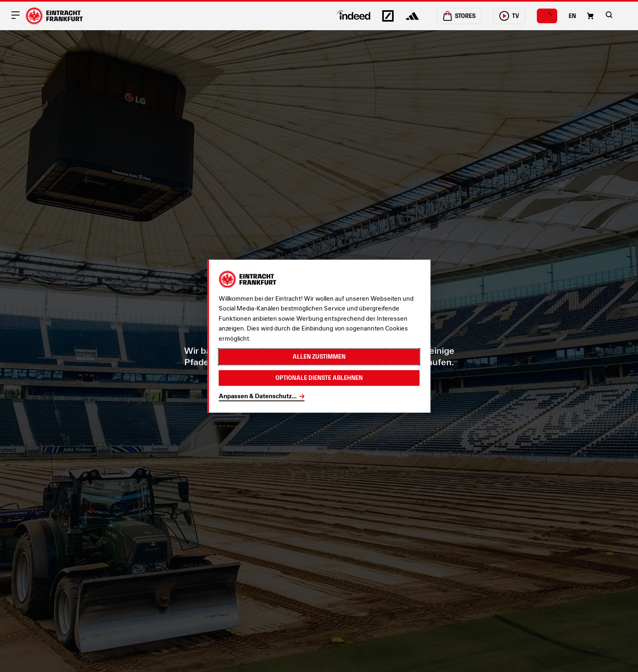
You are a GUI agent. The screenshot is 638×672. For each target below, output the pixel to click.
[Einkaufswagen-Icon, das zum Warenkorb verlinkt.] (590, 16)
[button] (609, 15)
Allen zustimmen (319, 356)
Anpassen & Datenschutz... (258, 396)
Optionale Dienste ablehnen (319, 378)
